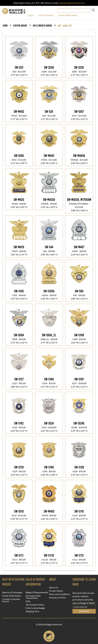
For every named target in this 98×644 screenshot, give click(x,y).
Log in (31, 15)
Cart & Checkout (46, 15)
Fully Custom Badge (35, 608)
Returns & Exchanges (12, 592)
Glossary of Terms (57, 598)
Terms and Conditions (59, 594)
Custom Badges (20, 26)
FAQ (28, 601)
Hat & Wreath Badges (42, 26)
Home (5, 26)
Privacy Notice (56, 591)
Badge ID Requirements (37, 592)
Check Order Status (68, 15)
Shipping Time (32, 611)
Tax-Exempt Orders (35, 605)
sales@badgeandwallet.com (72, 3)
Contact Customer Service (11, 600)
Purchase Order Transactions (33, 597)
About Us (54, 587)
